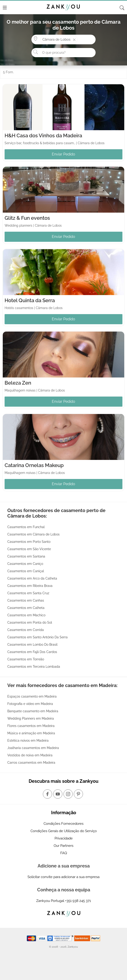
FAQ (64, 853)
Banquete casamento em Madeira (33, 711)
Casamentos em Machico (26, 615)
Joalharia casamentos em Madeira (33, 748)
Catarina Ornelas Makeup (34, 465)
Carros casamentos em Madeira (31, 763)
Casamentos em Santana (26, 556)
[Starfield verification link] (61, 938)
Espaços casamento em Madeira (32, 696)
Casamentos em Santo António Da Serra (37, 637)
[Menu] (5, 8)
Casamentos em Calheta (26, 608)
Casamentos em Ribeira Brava (30, 586)
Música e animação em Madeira (31, 733)
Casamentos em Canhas (26, 600)
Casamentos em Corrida (26, 630)
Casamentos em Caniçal (26, 571)
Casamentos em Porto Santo (29, 542)
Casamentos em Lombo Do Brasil (32, 645)
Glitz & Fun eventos (27, 218)
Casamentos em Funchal (26, 527)
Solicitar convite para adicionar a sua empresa (63, 877)
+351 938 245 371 (78, 901)
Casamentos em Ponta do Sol (30, 622)
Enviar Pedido (63, 154)
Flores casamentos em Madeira (31, 726)
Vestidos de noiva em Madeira (30, 755)
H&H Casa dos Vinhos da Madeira (43, 135)
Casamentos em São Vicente (29, 549)
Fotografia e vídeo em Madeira (30, 704)
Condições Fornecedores (63, 824)
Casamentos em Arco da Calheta (32, 578)
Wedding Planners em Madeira (31, 718)
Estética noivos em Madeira (28, 741)
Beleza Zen (18, 383)
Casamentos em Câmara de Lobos (33, 534)
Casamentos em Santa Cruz (28, 593)
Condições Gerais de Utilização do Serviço (64, 831)
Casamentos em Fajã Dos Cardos (32, 652)
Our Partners (63, 846)
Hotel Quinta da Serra (30, 300)
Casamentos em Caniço (25, 564)
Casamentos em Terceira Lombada (34, 667)
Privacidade (64, 838)
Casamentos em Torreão (26, 659)
